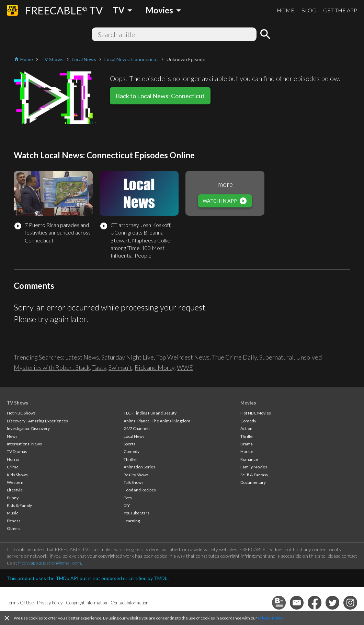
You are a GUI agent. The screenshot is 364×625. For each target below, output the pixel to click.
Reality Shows (136, 475)
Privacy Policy (270, 618)
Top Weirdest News (183, 357)
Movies (248, 403)
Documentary (253, 482)
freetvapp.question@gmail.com (50, 563)
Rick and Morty (155, 367)
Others (14, 528)
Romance (249, 459)
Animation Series (139, 467)
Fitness (14, 521)
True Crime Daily (234, 357)
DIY (127, 505)
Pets (128, 498)
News (12, 436)
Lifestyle (15, 490)
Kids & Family (19, 505)
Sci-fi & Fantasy (254, 475)
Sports (129, 444)
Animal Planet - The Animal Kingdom (157, 421)
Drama (247, 444)
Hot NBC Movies (256, 413)
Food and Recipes (140, 490)
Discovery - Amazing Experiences (37, 421)
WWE (185, 367)
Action (246, 428)
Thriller (130, 459)
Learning (132, 521)
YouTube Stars (136, 513)
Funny (13, 498)
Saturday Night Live (128, 357)
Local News (134, 436)
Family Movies (254, 467)
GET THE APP (340, 10)
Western (15, 482)
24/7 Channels (137, 428)
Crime (13, 467)
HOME (286, 10)
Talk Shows (134, 482)
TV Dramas (17, 451)
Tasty (99, 367)
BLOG (309, 10)
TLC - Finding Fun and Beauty (150, 413)
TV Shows (18, 403)
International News (24, 444)
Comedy (132, 451)
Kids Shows (17, 475)
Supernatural (276, 357)
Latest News (82, 357)
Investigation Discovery (28, 428)
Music (13, 513)
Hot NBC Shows (21, 413)
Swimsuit (120, 367)
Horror (13, 459)
